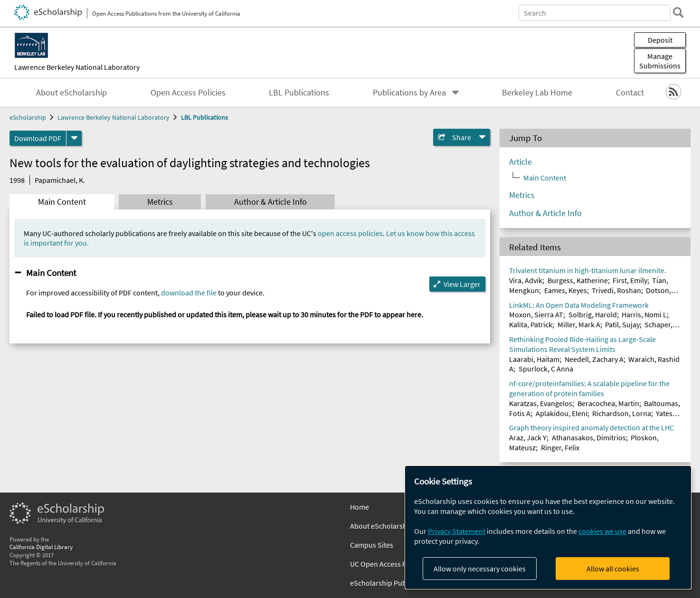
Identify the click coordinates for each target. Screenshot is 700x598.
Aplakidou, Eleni (562, 413)
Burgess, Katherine (578, 280)
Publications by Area (409, 93)
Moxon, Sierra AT (536, 314)
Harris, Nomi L (644, 314)
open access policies (350, 233)
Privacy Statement (457, 531)
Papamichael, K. (60, 180)
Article (520, 162)
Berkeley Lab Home (537, 93)
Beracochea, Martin (608, 403)
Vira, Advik (526, 280)
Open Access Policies (188, 93)
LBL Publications (299, 93)
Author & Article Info (270, 202)
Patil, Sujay (622, 324)
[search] (678, 12)
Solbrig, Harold (593, 314)
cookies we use (602, 531)
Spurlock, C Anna (546, 369)
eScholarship (28, 117)
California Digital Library (41, 547)
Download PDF (38, 138)
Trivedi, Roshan (616, 290)
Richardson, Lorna (622, 413)
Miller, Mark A (579, 324)
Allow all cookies (613, 569)
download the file (189, 293)
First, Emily (630, 280)
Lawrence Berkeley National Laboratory (77, 67)
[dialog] (548, 527)
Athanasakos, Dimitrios (589, 437)
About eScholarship (71, 93)
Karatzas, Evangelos (541, 403)
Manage (660, 61)
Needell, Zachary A (594, 359)
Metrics (160, 202)
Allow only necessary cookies (480, 569)
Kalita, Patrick (531, 324)
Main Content (62, 202)
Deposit (660, 40)
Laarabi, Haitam (534, 359)
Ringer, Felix (560, 447)
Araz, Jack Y (528, 437)
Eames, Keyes (566, 290)
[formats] (74, 138)
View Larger (462, 284)
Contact (630, 93)
